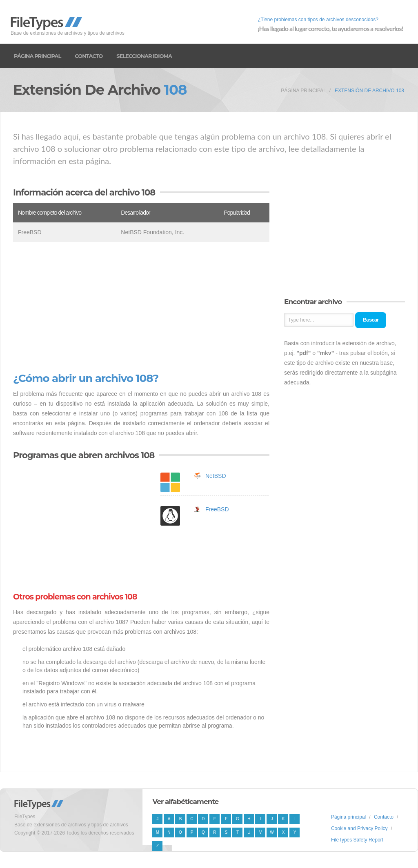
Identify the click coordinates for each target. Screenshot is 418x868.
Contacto (89, 56)
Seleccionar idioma (144, 56)
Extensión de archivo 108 (369, 91)
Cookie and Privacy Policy (359, 828)
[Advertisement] (141, 307)
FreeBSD (217, 509)
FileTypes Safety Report (357, 840)
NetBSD (216, 476)
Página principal (37, 56)
